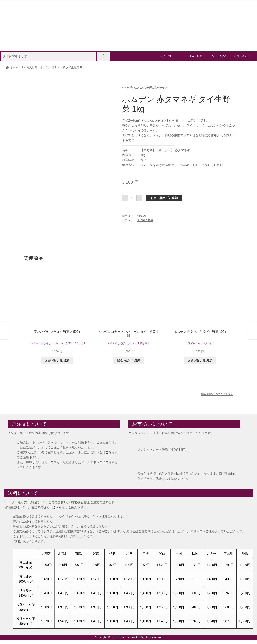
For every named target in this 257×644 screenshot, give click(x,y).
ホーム (14, 67)
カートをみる (219, 56)
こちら (110, 452)
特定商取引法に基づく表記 (217, 394)
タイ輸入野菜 (29, 67)
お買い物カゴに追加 (164, 198)
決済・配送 (195, 56)
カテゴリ (166, 56)
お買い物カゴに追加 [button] (57, 360)
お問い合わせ (242, 56)
